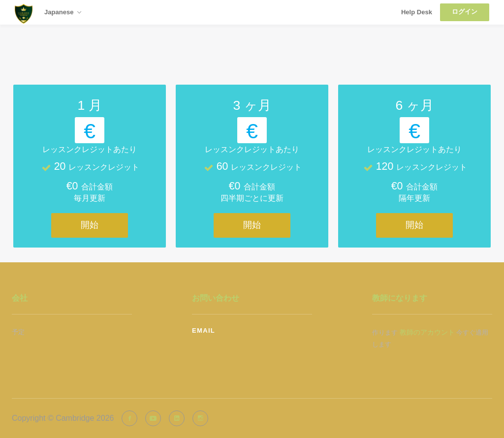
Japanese (63, 13)
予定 (18, 332)
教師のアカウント (427, 332)
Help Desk (417, 12)
